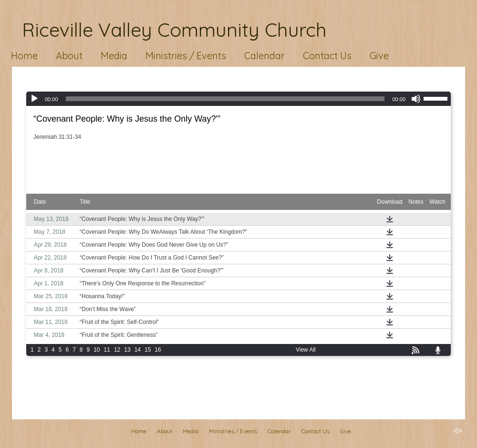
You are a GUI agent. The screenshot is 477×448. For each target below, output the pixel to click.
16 (158, 350)
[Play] (34, 99)
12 (117, 350)
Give (379, 56)
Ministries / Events (186, 56)
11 (107, 350)
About (69, 56)
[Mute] (416, 99)
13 (127, 350)
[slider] (225, 99)
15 (148, 350)
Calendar (264, 56)
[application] (238, 99)
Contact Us (327, 56)
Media (114, 56)
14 (138, 350)
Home (24, 56)
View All (306, 350)
